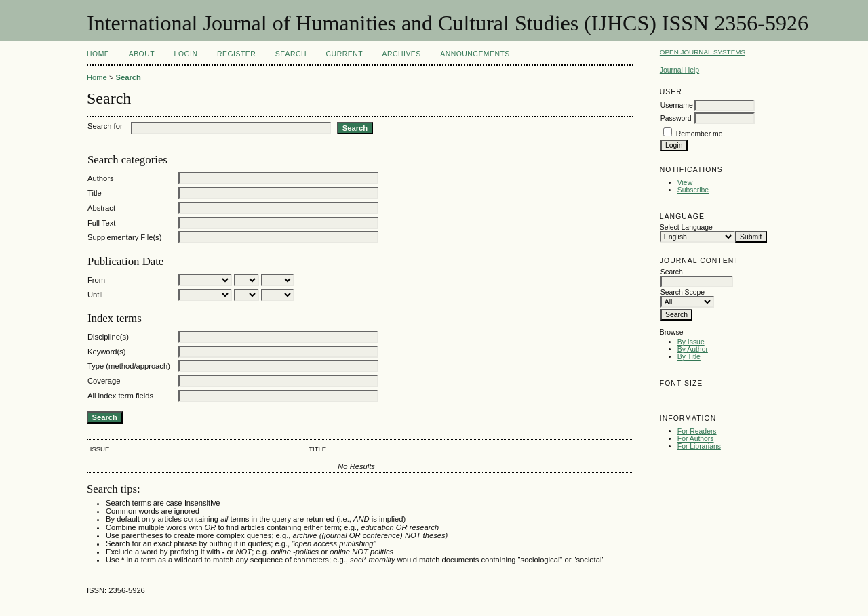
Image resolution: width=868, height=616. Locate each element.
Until (95, 295)
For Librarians (699, 446)
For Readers (697, 431)
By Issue (691, 342)
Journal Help (679, 70)
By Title (689, 357)
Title (95, 193)
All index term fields (120, 396)
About (142, 54)
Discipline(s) (108, 337)
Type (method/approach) (129, 366)
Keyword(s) (107, 352)
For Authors (696, 439)
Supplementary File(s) (124, 237)
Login (186, 54)
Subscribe (693, 190)
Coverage (104, 381)
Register (236, 54)
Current (344, 54)
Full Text (101, 223)
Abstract (101, 208)
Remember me (699, 134)
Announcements (475, 54)
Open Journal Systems (703, 52)
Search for (105, 126)
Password (676, 118)
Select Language (686, 227)
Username (677, 105)
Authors (101, 178)
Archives (401, 54)
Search (291, 54)
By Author (693, 349)
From (96, 280)
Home (98, 54)
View (685, 183)
